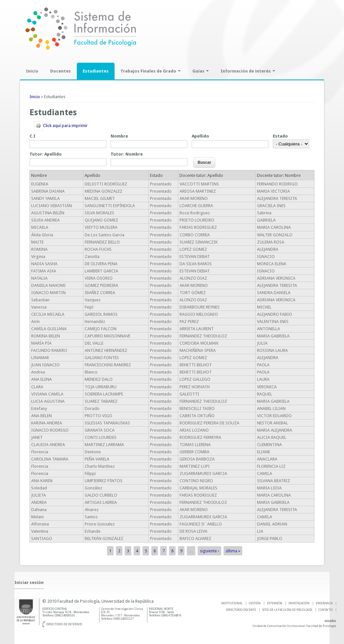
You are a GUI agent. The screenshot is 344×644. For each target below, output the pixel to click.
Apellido (200, 136)
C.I (32, 136)
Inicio (32, 71)
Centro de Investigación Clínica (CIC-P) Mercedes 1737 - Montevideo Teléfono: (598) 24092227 (122, 614)
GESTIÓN (255, 603)
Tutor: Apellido (46, 154)
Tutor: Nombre (127, 154)
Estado (280, 136)
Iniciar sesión (29, 582)
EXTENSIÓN (275, 603)
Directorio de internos (64, 624)
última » (233, 551)
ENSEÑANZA (324, 603)
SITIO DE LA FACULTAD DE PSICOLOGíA (287, 610)
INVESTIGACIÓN (299, 603)
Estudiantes (96, 71)
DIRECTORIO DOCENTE (241, 610)
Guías (201, 71)
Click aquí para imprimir (61, 126)
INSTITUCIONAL (232, 603)
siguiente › (210, 551)
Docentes (61, 71)
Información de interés (248, 71)
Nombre (119, 136)
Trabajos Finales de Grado (150, 71)
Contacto (325, 610)
